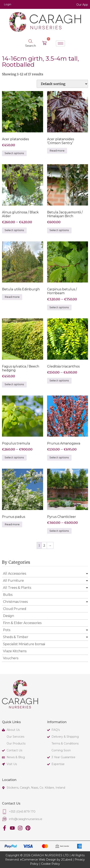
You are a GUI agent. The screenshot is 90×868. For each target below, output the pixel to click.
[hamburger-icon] (60, 43)
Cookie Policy (51, 864)
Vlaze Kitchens (15, 651)
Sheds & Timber (16, 637)
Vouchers (11, 658)
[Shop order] (62, 84)
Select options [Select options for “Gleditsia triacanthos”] (59, 381)
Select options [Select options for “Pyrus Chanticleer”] (59, 531)
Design (9, 616)
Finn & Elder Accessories (22, 623)
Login (8, 4)
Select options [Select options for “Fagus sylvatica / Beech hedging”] (14, 384)
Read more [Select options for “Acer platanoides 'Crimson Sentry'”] (57, 151)
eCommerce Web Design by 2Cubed (46, 860)
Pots (7, 630)
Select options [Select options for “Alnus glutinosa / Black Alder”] (14, 230)
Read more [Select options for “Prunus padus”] (12, 524)
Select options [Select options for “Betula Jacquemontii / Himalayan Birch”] (59, 230)
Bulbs (8, 595)
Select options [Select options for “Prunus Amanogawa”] (59, 457)
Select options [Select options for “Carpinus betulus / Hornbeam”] (59, 307)
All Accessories (15, 574)
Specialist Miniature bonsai (24, 644)
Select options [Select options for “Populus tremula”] (14, 457)
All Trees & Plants (17, 588)
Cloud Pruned (15, 609)
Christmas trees (15, 602)
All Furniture (13, 581)
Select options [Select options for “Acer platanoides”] (14, 153)
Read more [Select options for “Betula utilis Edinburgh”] (12, 297)
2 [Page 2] (44, 545)
